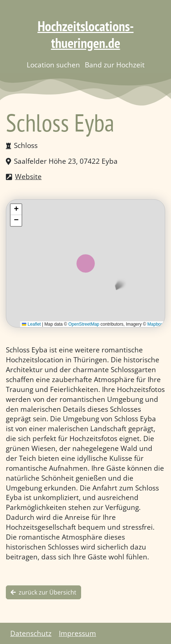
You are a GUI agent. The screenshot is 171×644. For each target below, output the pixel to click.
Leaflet (31, 324)
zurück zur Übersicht (43, 592)
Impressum (77, 633)
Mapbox (155, 324)
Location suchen (53, 65)
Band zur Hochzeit (115, 65)
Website (28, 176)
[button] (16, 210)
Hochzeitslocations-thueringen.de (86, 34)
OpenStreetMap (84, 324)
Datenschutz (31, 633)
